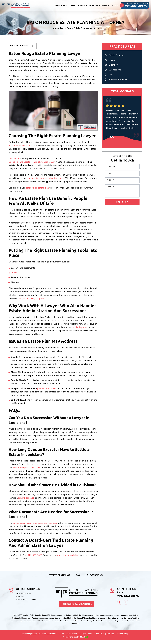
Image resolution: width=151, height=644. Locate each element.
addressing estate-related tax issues (46, 178)
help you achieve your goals (31, 302)
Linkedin (126, 606)
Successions (115, 70)
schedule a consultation (68, 559)
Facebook (120, 606)
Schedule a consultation (76, 607)
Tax (110, 75)
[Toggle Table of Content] (32, 46)
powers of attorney (47, 392)
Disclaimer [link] (100, 637)
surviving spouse (26, 501)
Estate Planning (116, 55)
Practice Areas (78, 6)
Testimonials (94, 6)
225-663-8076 (136, 6)
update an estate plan (19, 145)
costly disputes (79, 331)
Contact (114, 6)
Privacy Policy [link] (123, 637)
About (66, 6)
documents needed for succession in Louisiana (36, 526)
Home (58, 6)
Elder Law (113, 65)
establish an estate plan (38, 191)
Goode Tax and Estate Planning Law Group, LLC (32, 162)
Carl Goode (14, 158)
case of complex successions (27, 471)
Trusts (14, 276)
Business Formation (118, 80)
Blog (105, 6)
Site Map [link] (111, 637)
